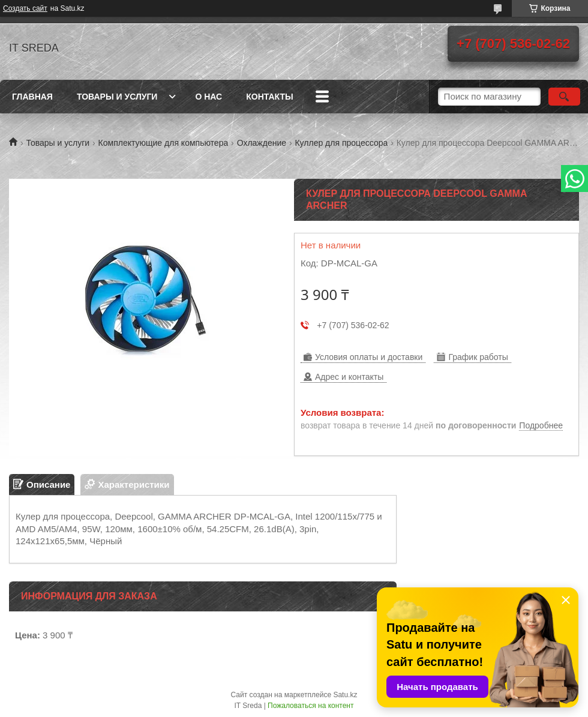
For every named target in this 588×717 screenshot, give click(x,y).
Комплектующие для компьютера (163, 143)
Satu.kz (345, 695)
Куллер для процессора (341, 143)
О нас (208, 97)
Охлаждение (262, 143)
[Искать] (564, 97)
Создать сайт (25, 8)
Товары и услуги (117, 97)
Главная (32, 97)
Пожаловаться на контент (310, 706)
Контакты (269, 97)
